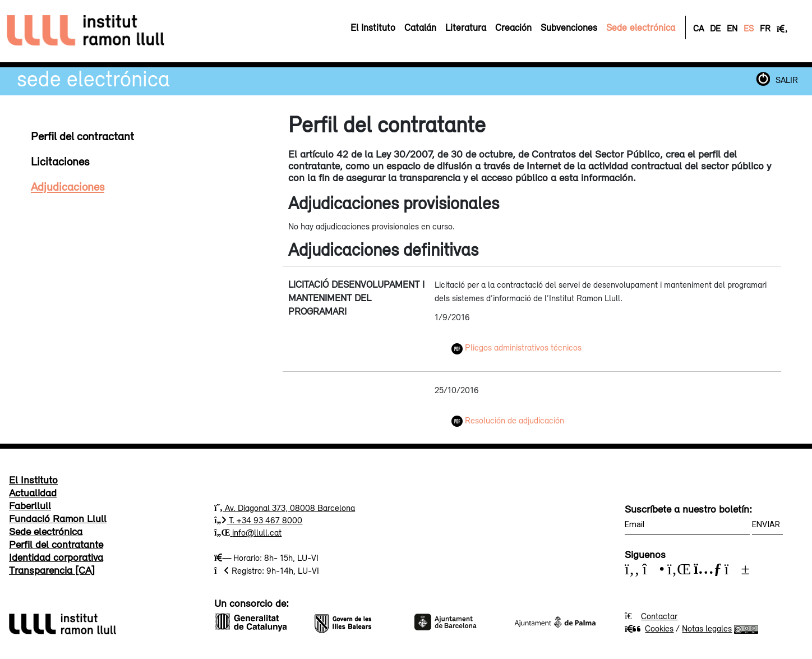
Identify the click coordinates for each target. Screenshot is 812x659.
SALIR (787, 80)
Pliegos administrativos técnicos (516, 347)
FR (765, 28)
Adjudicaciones (68, 186)
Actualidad (33, 492)
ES (749, 28)
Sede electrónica (93, 78)
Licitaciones (60, 161)
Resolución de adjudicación (508, 420)
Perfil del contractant (82, 136)
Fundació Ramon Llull (58, 518)
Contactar (659, 616)
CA (698, 28)
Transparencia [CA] (52, 570)
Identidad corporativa (56, 557)
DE (715, 28)
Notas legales (707, 628)
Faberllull (30, 505)
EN (732, 28)
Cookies (649, 628)
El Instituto (33, 480)
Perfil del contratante (56, 544)
